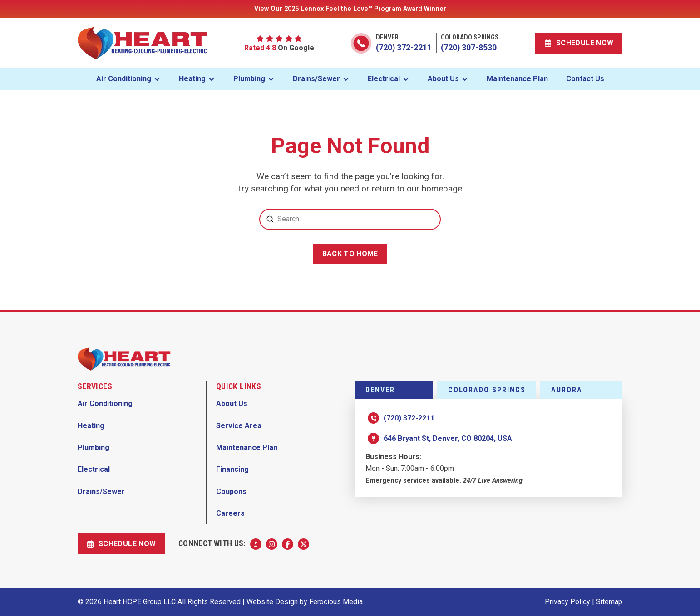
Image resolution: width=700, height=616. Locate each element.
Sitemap (609, 602)
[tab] (394, 390)
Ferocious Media (336, 602)
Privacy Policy (567, 602)
